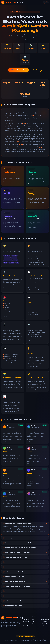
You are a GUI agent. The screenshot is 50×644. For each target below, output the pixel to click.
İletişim (42, 628)
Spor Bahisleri (26, 621)
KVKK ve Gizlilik (44, 624)
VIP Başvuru (35, 626)
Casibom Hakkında (45, 619)
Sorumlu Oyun (44, 626)
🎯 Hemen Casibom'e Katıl (18, 70)
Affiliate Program (44, 621)
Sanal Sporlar (26, 630)
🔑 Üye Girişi (36, 70)
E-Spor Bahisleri (27, 628)
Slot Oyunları (26, 626)
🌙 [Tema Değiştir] (44, 2)
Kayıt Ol (34, 619)
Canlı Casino (26, 624)
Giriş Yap (34, 621)
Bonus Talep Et (35, 624)
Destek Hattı (35, 628)
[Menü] (47, 2)
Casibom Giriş (26, 619)
